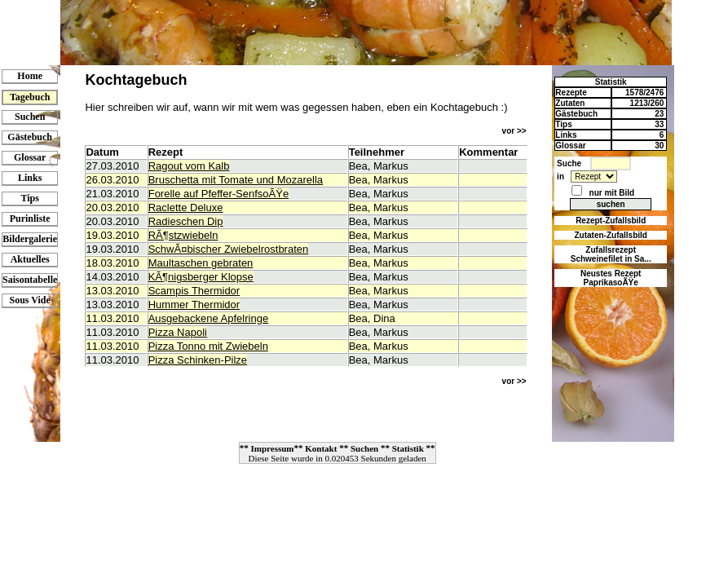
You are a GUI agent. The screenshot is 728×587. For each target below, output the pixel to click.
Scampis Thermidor (194, 291)
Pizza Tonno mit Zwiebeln (208, 346)
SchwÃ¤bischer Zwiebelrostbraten (229, 249)
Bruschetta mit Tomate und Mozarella (236, 180)
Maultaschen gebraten (201, 263)
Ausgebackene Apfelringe (208, 318)
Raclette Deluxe (186, 207)
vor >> (514, 131)
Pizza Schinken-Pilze (198, 360)
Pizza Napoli (178, 332)
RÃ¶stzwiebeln (183, 235)
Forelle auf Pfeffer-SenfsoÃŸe (218, 194)
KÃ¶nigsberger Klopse (201, 277)
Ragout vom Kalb (189, 166)
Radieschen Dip (186, 221)
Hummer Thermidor (194, 305)
